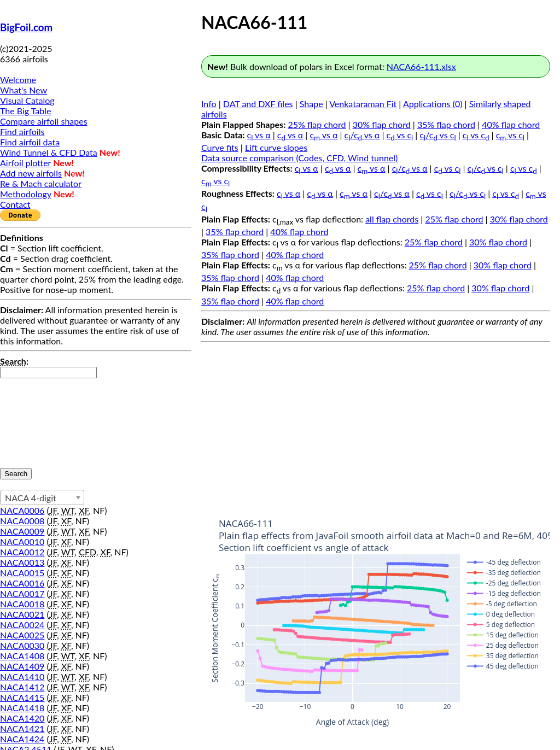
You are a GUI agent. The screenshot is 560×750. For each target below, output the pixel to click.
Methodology (26, 194)
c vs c (400, 135)
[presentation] (45, 418)
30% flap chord (382, 124)
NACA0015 (22, 573)
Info (209, 104)
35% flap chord (446, 124)
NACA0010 (22, 541)
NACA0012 (22, 552)
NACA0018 (22, 604)
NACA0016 (22, 583)
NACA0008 (22, 521)
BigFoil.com (26, 27)
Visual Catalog (27, 100)
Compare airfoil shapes (44, 121)
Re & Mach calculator (41, 183)
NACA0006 (22, 510)
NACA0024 (22, 625)
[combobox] (42, 497)
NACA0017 (22, 593)
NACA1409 (22, 666)
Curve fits (220, 147)
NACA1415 (22, 697)
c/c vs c (437, 135)
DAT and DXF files (258, 104)
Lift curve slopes (276, 147)
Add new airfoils (31, 173)
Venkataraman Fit (363, 104)
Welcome (18, 80)
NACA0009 (22, 531)
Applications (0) (433, 104)
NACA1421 (22, 728)
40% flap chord (511, 124)
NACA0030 (22, 645)
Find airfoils (22, 131)
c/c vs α (362, 135)
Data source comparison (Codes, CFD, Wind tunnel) (299, 158)
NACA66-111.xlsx (421, 66)
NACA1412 (22, 687)
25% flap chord (317, 124)
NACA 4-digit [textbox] (31, 498)
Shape (311, 104)
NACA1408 (22, 656)
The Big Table (26, 111)
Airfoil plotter (25, 163)
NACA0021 (22, 614)
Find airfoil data (30, 142)
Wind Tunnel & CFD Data (49, 152)
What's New (24, 90)
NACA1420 (22, 718)
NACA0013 (22, 562)
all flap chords (392, 219)
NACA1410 (22, 676)
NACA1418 (22, 708)
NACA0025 (22, 635)
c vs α (259, 135)
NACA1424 (22, 739)
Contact (15, 204)
